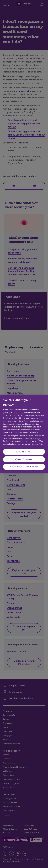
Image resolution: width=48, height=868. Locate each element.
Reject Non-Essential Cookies (24, 467)
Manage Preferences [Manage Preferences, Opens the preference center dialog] (24, 459)
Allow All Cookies (24, 452)
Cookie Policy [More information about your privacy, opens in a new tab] (38, 444)
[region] (24, 434)
